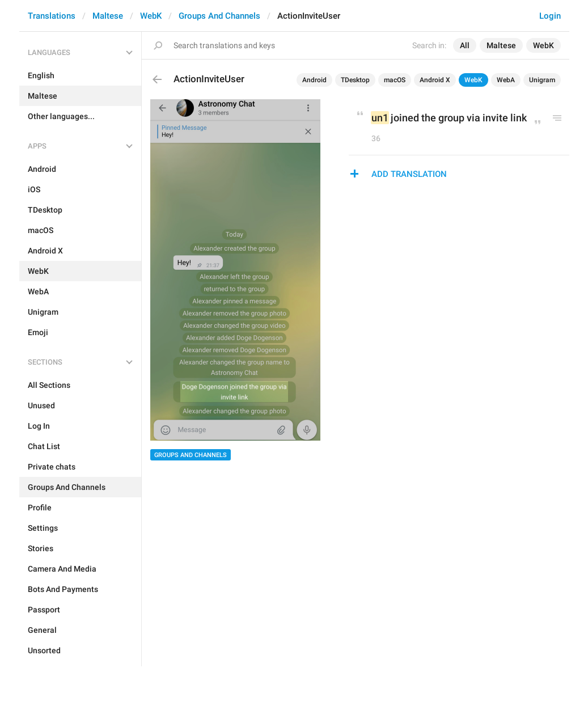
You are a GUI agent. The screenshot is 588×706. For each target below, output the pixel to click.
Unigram (542, 80)
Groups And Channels (219, 16)
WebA (506, 80)
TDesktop (355, 80)
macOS (395, 80)
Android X (435, 80)
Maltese (108, 16)
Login (550, 16)
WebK (151, 16)
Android (314, 80)
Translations (52, 16)
